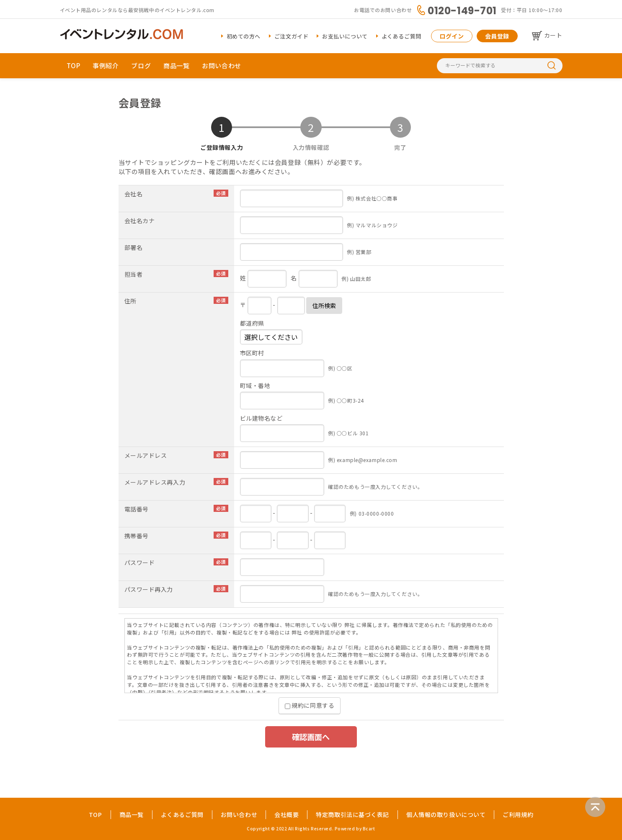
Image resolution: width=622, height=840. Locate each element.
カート (553, 35)
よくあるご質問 (401, 36)
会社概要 (286, 814)
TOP (74, 66)
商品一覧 (176, 66)
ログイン (452, 36)
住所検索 (324, 306)
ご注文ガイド (291, 36)
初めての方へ (244, 36)
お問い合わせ (221, 66)
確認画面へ (311, 737)
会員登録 (497, 36)
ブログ (141, 66)
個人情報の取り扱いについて (446, 814)
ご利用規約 (518, 814)
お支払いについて (345, 36)
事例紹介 (106, 66)
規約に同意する (310, 705)
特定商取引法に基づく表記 (352, 814)
